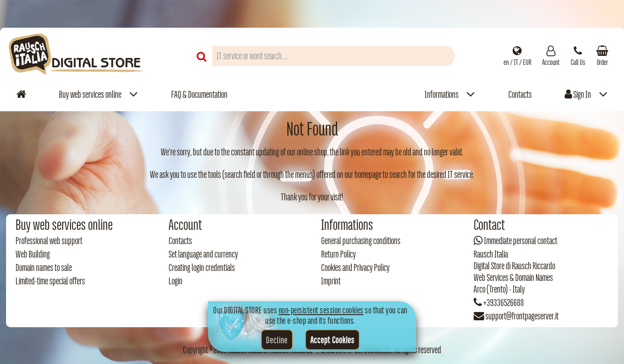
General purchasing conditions (361, 241)
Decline (277, 340)
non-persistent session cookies (321, 310)
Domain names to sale (44, 267)
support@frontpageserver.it (522, 316)
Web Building (33, 254)
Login (175, 281)
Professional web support (49, 241)
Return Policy (338, 254)
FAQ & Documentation (199, 94)
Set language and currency (203, 254)
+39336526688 (504, 303)
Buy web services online (90, 94)
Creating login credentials (202, 267)
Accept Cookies (332, 340)
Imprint (331, 281)
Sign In (578, 94)
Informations (442, 94)
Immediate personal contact (521, 241)
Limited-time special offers (50, 281)
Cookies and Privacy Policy (355, 267)
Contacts (520, 94)
